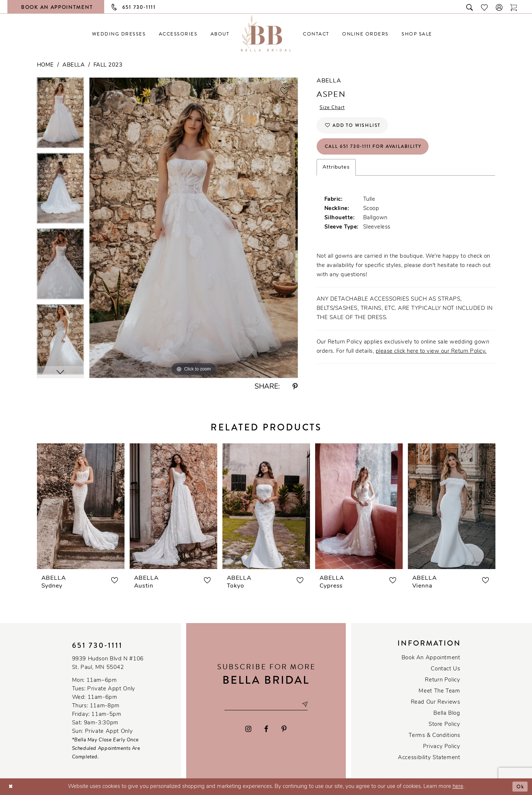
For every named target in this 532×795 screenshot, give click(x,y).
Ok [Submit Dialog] (520, 786)
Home (45, 65)
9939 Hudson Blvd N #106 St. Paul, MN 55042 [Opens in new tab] (108, 663)
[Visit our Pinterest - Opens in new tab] (284, 730)
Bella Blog (447, 713)
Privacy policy (442, 747)
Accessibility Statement (429, 758)
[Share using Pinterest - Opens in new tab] (295, 387)
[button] (499, 7)
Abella (74, 65)
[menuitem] (119, 34)
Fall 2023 (108, 65)
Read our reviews (436, 702)
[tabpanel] (60, 115)
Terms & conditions (434, 736)
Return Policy (442, 680)
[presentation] (81, 506)
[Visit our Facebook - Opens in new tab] (267, 730)
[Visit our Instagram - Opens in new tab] (248, 730)
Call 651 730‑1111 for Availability (380, 151)
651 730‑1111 (98, 645)
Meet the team (439, 691)
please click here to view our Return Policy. (431, 357)
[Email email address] (266, 704)
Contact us (445, 669)
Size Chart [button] (334, 109)
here (458, 787)
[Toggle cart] (514, 7)
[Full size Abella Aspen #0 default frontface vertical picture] (194, 228)
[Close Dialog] (11, 787)
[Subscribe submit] (308, 704)
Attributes (336, 172)
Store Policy (444, 725)
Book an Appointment (431, 658)
